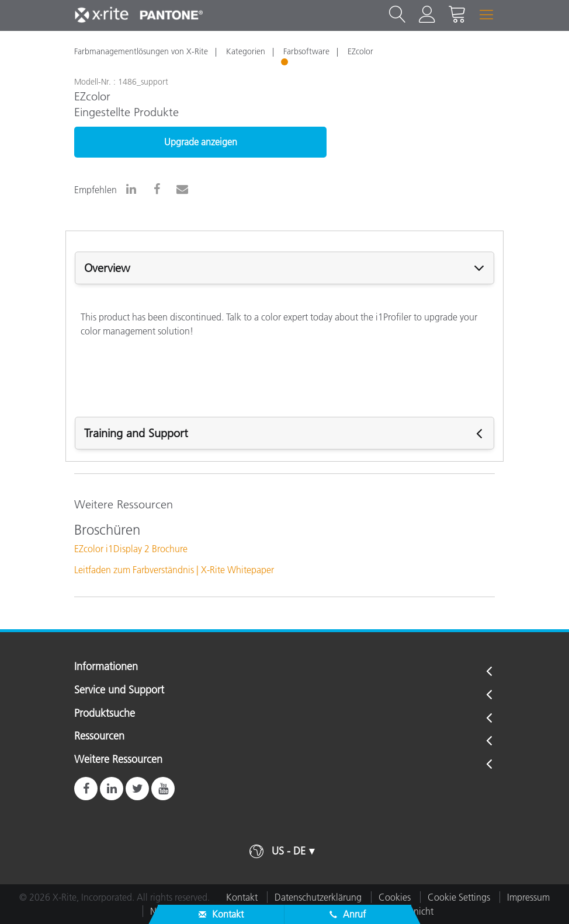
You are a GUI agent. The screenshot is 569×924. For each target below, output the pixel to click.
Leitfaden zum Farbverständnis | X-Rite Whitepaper (174, 570)
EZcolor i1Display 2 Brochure (131, 549)
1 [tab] (286, 64)
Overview (107, 268)
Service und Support (119, 691)
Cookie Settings (459, 897)
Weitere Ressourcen (118, 760)
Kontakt (242, 897)
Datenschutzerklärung (318, 897)
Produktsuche (105, 714)
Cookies (395, 897)
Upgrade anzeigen (201, 142)
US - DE (289, 851)
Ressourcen (99, 737)
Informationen (106, 667)
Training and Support (136, 433)
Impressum (528, 897)
